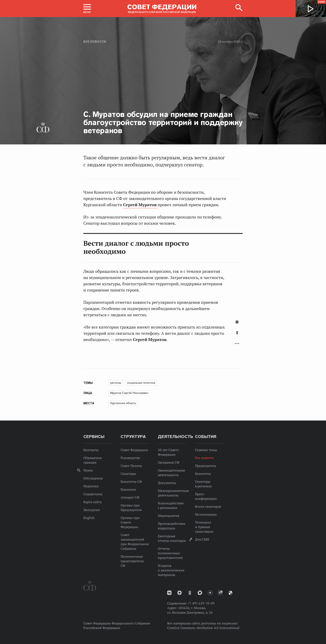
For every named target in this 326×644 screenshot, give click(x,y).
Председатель (206, 466)
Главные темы (206, 450)
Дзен (180, 593)
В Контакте (237, 322)
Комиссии (128, 489)
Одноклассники (237, 333)
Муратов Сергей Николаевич (129, 393)
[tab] (237, 335)
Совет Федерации (134, 450)
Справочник (93, 494)
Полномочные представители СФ (132, 561)
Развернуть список (237, 344)
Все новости (95, 42)
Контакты (91, 450)
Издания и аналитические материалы (171, 570)
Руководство (130, 458)
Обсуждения (93, 478)
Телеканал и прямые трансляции (204, 527)
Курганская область (123, 403)
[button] (87, 9)
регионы (116, 383)
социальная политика (141, 383)
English (89, 518)
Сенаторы (128, 474)
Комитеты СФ (131, 481)
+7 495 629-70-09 (201, 603)
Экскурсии (92, 510)
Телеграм (210, 593)
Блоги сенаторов (208, 506)
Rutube (220, 593)
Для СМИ (202, 539)
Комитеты (203, 474)
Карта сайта (93, 502)
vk (169, 593)
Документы (167, 483)
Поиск (88, 470)
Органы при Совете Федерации (130, 522)
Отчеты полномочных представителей (170, 553)
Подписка (91, 486)
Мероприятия (169, 516)
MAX (200, 593)
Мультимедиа (206, 514)
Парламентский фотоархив (230, 593)
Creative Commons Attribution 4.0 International (203, 628)
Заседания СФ (169, 462)
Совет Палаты (131, 466)
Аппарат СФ (130, 497)
